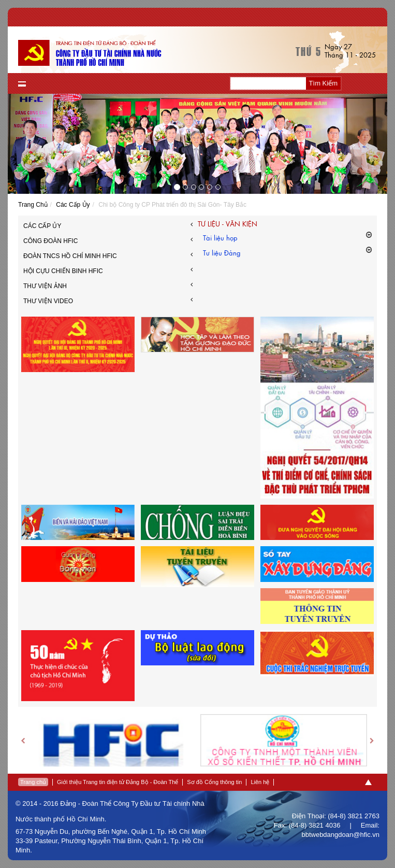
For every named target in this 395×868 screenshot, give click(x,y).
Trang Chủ (33, 205)
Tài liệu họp (288, 237)
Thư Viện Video (108, 300)
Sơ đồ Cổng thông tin (214, 782)
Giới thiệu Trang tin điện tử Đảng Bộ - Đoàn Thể (118, 782)
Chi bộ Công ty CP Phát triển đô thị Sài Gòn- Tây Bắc (172, 205)
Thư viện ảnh (108, 285)
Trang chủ (33, 782)
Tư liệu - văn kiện (228, 224)
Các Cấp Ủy (73, 205)
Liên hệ (260, 782)
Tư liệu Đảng (288, 252)
